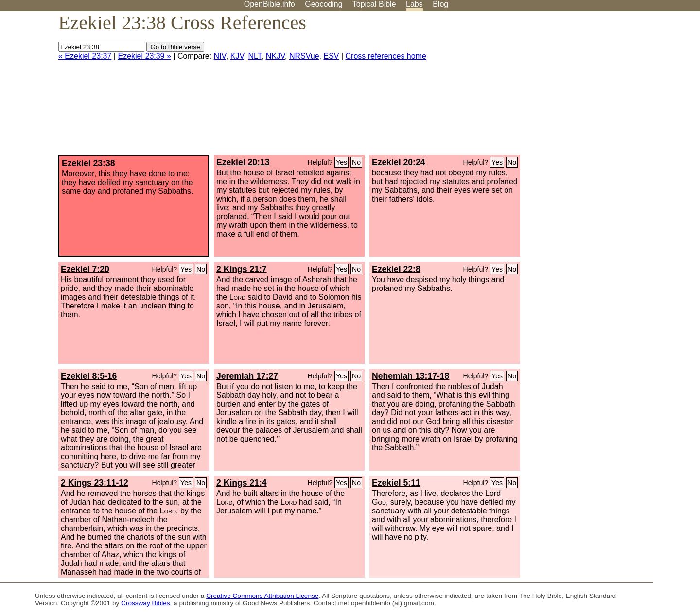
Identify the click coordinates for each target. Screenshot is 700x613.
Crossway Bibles (145, 603)
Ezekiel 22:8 (396, 269)
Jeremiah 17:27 (247, 376)
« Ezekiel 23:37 (85, 56)
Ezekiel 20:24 (399, 162)
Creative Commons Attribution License (262, 596)
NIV (220, 56)
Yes (341, 162)
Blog (440, 4)
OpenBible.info (270, 4)
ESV (332, 56)
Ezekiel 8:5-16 (89, 376)
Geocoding (324, 4)
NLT (254, 56)
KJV (237, 56)
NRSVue (304, 56)
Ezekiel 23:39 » (144, 56)
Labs (414, 4)
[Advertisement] (602, 87)
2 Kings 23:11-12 (95, 483)
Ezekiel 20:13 (243, 162)
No (356, 162)
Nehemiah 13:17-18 (411, 376)
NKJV (275, 56)
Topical (374, 4)
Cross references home (386, 56)
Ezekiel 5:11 (396, 483)
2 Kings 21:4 (242, 483)
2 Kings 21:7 (242, 269)
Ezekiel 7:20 (85, 269)
